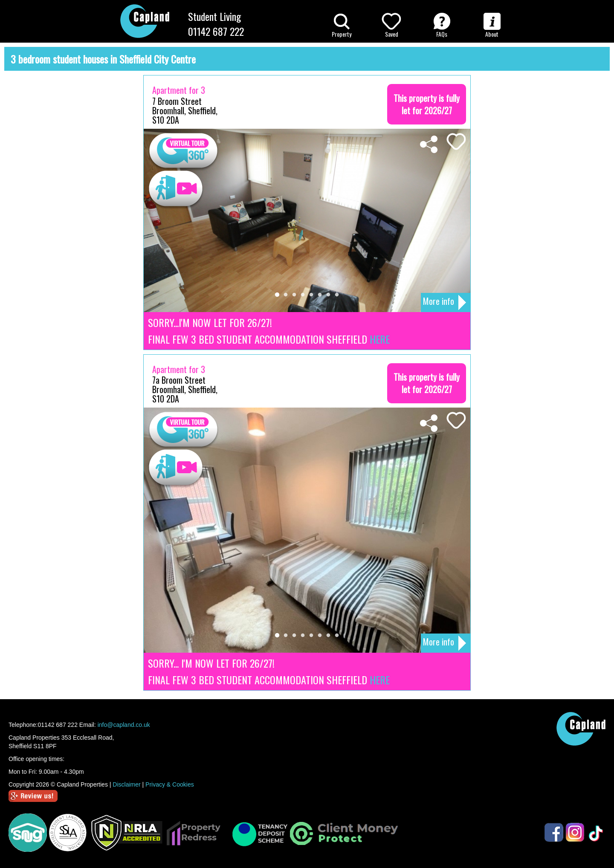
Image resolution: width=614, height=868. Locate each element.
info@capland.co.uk (124, 725)
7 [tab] (328, 295)
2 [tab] (286, 295)
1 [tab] (277, 295)
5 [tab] (311, 295)
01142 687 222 (216, 31)
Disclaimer (126, 784)
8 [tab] (337, 295)
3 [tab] (294, 295)
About (492, 26)
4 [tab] (303, 295)
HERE (380, 339)
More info (445, 302)
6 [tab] (320, 295)
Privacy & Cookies (170, 784)
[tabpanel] (307, 220)
